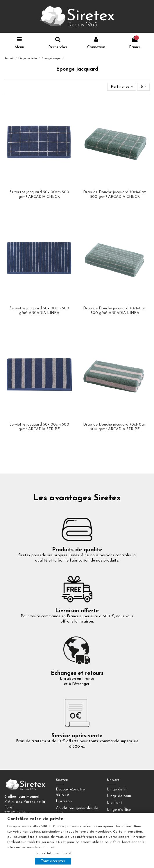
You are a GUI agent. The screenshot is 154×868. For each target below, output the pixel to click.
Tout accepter (53, 861)
